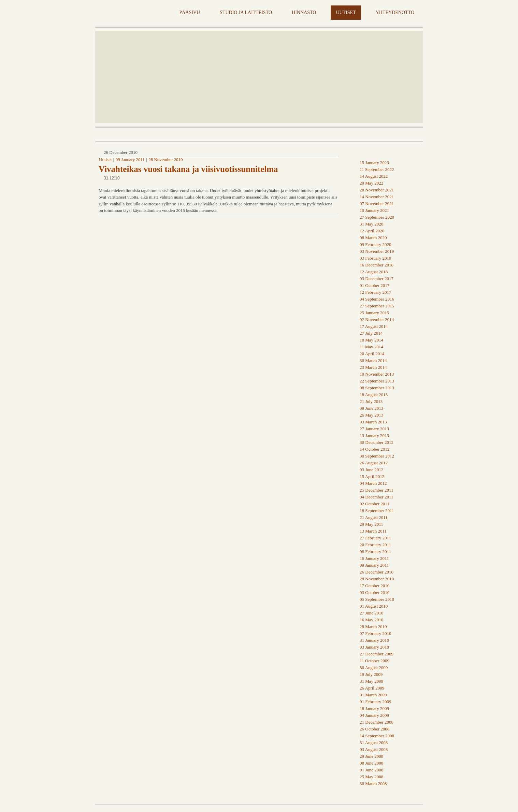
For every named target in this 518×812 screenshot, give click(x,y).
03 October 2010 (375, 592)
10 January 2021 (374, 210)
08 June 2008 (371, 763)
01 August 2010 (374, 606)
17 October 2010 (375, 586)
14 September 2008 (377, 736)
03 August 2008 (374, 749)
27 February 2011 (375, 538)
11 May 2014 (371, 347)
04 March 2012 (373, 483)
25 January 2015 (374, 313)
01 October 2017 (375, 285)
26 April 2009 (372, 688)
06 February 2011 (375, 552)
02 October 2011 (375, 504)
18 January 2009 (374, 708)
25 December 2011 (376, 490)
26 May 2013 (371, 415)
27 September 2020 (377, 217)
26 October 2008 (375, 729)
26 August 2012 (374, 463)
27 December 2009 (377, 654)
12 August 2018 (374, 272)
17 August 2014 (374, 326)
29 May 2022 (371, 183)
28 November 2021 (377, 190)
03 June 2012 (371, 470)
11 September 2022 (377, 169)
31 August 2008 (374, 743)
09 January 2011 (130, 159)
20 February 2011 (375, 545)
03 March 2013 (373, 422)
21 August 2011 (374, 517)
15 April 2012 (372, 476)
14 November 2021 (377, 197)
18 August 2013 (374, 395)
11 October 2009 (375, 661)
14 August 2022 (374, 176)
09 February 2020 (375, 244)
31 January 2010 (374, 640)
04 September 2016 (377, 299)
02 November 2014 (377, 320)
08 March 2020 (373, 238)
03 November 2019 (377, 251)
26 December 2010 (377, 572)
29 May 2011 (371, 524)
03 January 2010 (374, 647)
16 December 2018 (377, 265)
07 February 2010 (375, 633)
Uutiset (105, 159)
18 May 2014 (371, 340)
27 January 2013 (374, 429)
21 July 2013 (371, 401)
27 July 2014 (371, 333)
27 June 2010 (371, 613)
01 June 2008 (371, 770)
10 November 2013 (377, 374)
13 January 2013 (374, 436)
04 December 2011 (376, 497)
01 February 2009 (375, 702)
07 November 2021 (377, 204)
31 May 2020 (371, 224)
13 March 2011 (373, 531)
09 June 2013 (371, 408)
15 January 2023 (374, 163)
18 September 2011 (377, 511)
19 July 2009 (371, 674)
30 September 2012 (377, 456)
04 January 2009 (374, 715)
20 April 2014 (372, 354)
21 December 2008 (377, 722)
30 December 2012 (377, 442)
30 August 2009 (374, 668)
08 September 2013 (377, 388)
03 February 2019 (375, 258)
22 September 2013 (377, 381)
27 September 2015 (377, 306)
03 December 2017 (377, 279)
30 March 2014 (373, 360)
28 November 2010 (166, 159)
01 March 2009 (373, 695)
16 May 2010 (371, 620)
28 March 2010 (373, 627)
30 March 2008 (373, 784)
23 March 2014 (373, 367)
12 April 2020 (372, 231)
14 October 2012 (375, 449)
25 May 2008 (371, 777)
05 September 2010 (377, 599)
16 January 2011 (374, 558)
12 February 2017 (375, 292)
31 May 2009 (371, 681)
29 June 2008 (371, 756)
